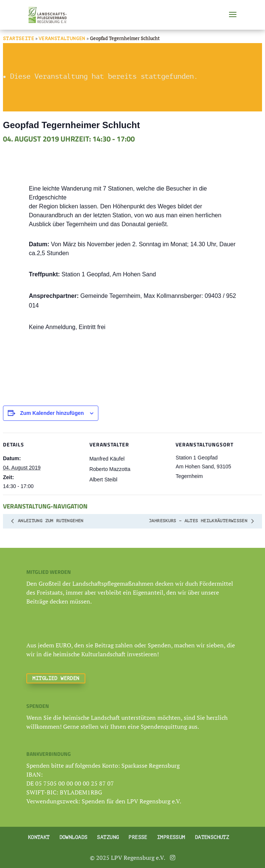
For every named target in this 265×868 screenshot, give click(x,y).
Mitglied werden (56, 678)
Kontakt (39, 837)
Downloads (73, 837)
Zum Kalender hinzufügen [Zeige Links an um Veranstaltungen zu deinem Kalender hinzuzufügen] (52, 413)
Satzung (108, 837)
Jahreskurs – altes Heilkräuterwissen (199, 521)
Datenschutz (212, 837)
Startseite (19, 38)
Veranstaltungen (62, 38)
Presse (138, 837)
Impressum (171, 837)
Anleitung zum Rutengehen (49, 521)
